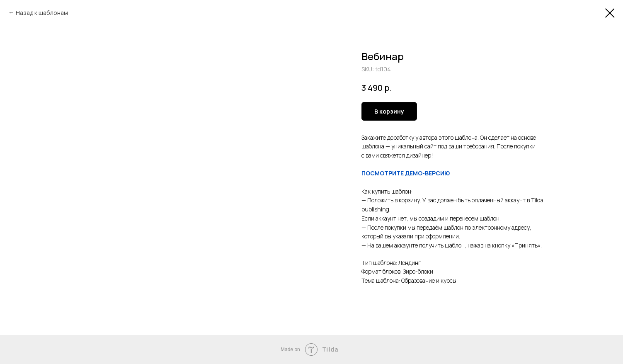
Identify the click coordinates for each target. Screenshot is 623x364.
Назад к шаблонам (42, 13)
